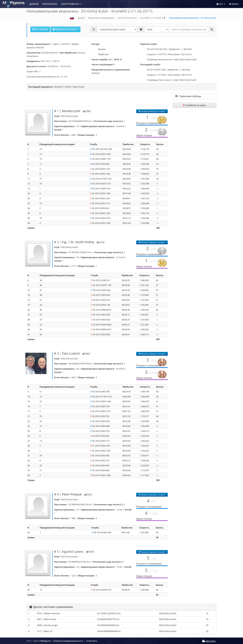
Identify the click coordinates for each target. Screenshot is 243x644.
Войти (234, 4)
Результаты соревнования (101, 18)
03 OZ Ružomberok (127, 18)
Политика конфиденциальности (68, 641)
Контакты (92, 641)
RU (220, 4)
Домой (34, 4)
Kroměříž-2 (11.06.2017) (152, 18)
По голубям (40, 29)
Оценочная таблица (188, 96)
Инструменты (70, 4)
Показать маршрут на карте (152, 111)
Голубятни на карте (195, 105)
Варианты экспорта (65, 29)
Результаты (50, 4)
